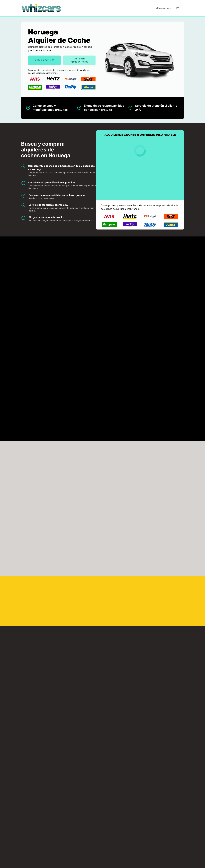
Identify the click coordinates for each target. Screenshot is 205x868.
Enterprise (165, 260)
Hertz (80, 276)
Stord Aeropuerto (126, 653)
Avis (79, 260)
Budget (122, 260)
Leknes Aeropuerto (127, 604)
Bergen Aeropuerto (46, 551)
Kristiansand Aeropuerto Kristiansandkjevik (166, 586)
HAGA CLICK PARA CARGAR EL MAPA (45, 331)
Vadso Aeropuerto (126, 690)
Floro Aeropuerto (85, 568)
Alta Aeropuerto (85, 535)
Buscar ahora (175, 414)
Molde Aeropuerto (46, 620)
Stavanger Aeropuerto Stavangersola (43, 671)
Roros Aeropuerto (86, 637)
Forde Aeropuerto (45, 568)
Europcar (40, 276)
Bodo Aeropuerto (125, 551)
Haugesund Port (85, 720)
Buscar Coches (44, 60)
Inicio (61, 807)
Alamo (39, 260)
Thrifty (39, 293)
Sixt (161, 276)
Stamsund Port (44, 720)
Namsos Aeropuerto (47, 637)
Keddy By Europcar (129, 276)
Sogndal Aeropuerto (87, 653)
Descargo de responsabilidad (99, 807)
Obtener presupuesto (79, 60)
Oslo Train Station (45, 756)
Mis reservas (163, 8)
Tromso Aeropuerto (127, 671)
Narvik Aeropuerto (126, 620)
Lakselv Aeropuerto (87, 604)
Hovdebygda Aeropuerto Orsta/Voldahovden (46, 586)
